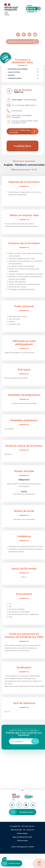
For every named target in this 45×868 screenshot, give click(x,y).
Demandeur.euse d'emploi (18, 69)
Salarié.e (11, 75)
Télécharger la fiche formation (23, 42)
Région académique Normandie (22, 837)
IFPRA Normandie (23, 841)
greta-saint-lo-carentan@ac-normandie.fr (22, 116)
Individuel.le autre (15, 78)
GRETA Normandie (16, 830)
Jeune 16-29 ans (14, 72)
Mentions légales (22, 833)
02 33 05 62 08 (17, 111)
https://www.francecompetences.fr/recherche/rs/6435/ (25, 686)
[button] (4, 859)
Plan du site (30, 830)
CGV (24, 830)
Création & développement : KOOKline (22, 847)
